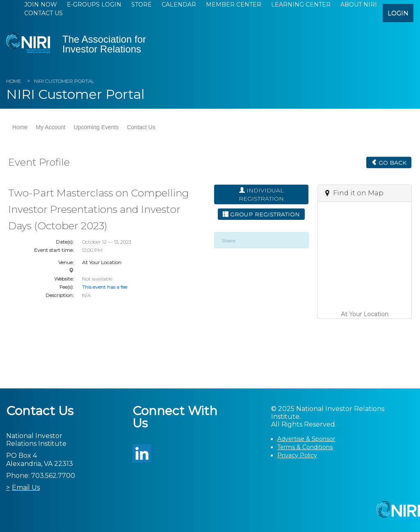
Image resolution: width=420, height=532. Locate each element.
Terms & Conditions (305, 447)
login (398, 13)
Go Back (389, 162)
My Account (50, 127)
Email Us (26, 487)
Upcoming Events (96, 127)
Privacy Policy (297, 455)
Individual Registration (261, 194)
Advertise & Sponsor (306, 439)
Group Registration (261, 214)
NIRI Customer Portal (64, 81)
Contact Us (43, 13)
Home (14, 81)
